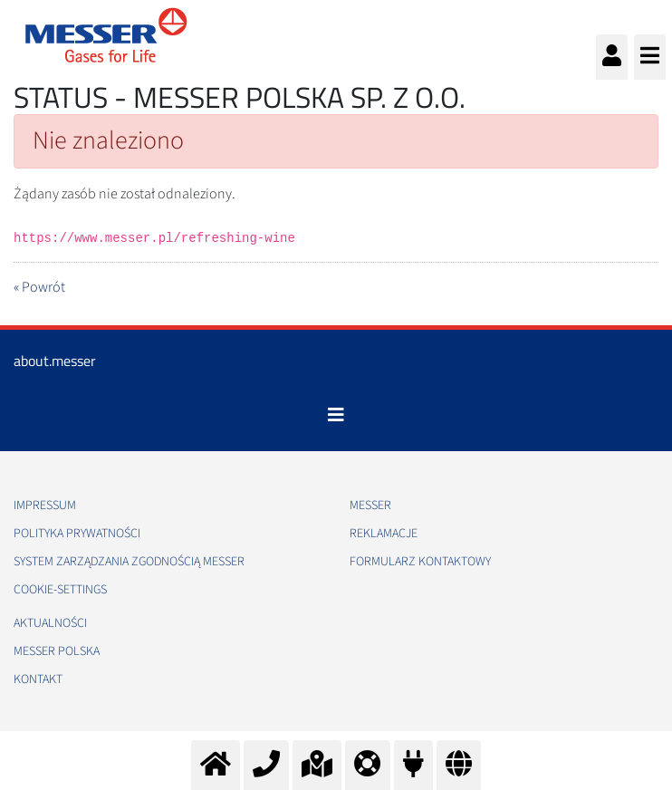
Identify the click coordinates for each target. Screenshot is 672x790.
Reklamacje (384, 534)
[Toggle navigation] (336, 415)
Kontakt (38, 679)
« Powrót (39, 287)
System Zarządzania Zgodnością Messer (129, 562)
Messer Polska (57, 651)
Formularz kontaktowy (420, 562)
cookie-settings (60, 590)
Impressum (45, 506)
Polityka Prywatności (77, 534)
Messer (370, 506)
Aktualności (50, 623)
